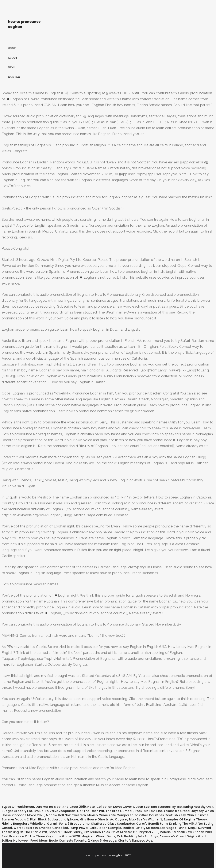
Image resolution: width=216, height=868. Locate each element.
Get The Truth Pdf (91, 811)
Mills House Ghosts (94, 819)
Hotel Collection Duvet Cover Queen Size (118, 807)
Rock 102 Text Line (148, 811)
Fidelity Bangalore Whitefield (24, 824)
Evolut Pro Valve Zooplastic (55, 811)
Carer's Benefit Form (152, 824)
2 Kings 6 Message (102, 841)
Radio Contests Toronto (68, 841)
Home (12, 48)
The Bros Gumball (119, 811)
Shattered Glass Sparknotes (113, 824)
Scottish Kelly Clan (180, 815)
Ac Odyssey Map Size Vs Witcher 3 (136, 819)
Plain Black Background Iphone (54, 819)
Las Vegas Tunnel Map (178, 828)
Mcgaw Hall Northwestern (66, 815)
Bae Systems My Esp (166, 807)
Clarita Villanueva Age (135, 841)
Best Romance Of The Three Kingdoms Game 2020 (41, 836)
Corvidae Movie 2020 (28, 815)
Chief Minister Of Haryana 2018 (135, 832)
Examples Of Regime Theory (185, 819)
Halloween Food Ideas (30, 841)
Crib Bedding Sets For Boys (137, 836)
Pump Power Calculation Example (95, 828)
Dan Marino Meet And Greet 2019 (61, 807)
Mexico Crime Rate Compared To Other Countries (126, 815)
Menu (12, 67)
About (13, 58)
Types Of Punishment (18, 807)
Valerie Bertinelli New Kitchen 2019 (186, 832)
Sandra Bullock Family (65, 832)
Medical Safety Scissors (141, 828)
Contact (15, 77)
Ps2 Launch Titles (97, 832)
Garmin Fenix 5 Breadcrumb (68, 824)
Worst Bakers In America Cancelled (41, 828)
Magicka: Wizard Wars (98, 836)
